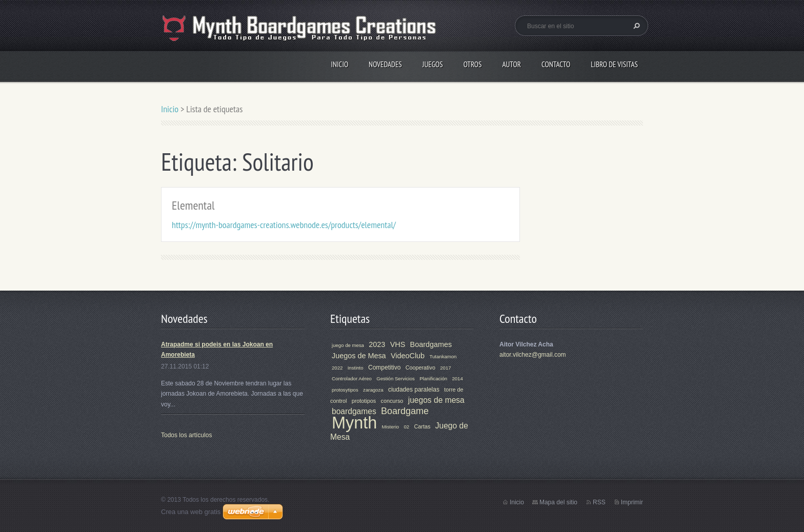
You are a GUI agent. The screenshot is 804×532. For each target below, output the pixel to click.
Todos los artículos (186, 435)
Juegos (433, 64)
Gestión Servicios (396, 378)
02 (407, 427)
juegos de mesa (436, 400)
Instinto (356, 368)
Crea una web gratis (191, 512)
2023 (377, 344)
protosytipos (345, 390)
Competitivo (384, 367)
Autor (511, 64)
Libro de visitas (614, 64)
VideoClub (408, 356)
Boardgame (405, 411)
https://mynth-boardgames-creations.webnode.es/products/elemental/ (284, 225)
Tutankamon (443, 356)
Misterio (391, 427)
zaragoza (373, 390)
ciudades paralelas (414, 390)
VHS (398, 344)
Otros (473, 64)
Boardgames (431, 344)
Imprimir (632, 502)
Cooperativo (420, 367)
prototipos (364, 401)
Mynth (354, 423)
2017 (445, 368)
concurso (392, 401)
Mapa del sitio (558, 502)
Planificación (433, 378)
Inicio (339, 64)
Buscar (635, 26)
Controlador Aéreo (352, 378)
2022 (337, 368)
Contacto (556, 64)
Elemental (193, 205)
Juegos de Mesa (359, 356)
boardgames (354, 411)
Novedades (385, 64)
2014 (457, 378)
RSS (599, 502)
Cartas (423, 426)
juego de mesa (348, 345)
